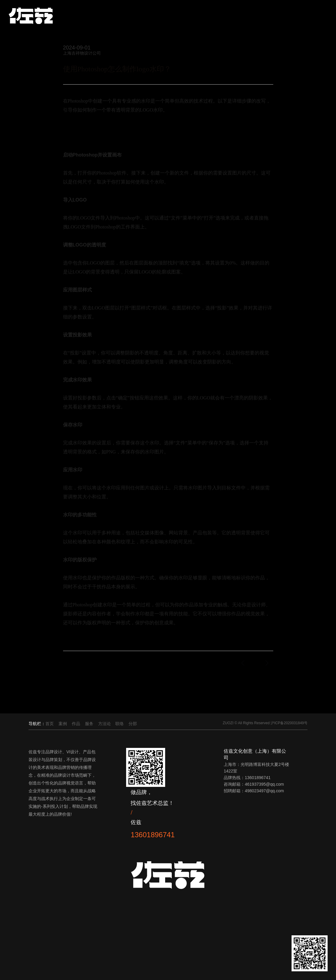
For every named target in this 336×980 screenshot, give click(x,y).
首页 (50, 724)
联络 (120, 724)
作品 (76, 724)
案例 (63, 724)
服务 (89, 724)
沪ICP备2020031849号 (289, 723)
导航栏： (37, 724)
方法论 (104, 724)
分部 (133, 724)
